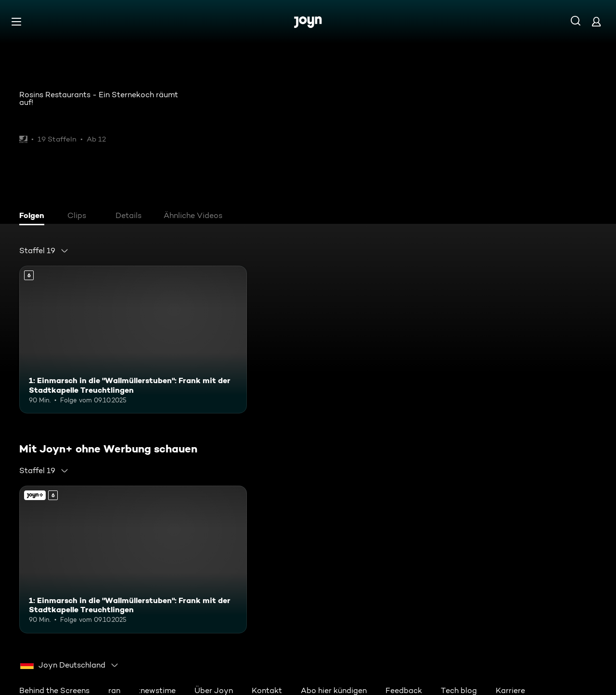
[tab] (34, 217)
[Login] (596, 21)
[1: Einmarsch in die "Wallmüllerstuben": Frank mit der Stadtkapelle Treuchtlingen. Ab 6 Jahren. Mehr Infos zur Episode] (133, 340)
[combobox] (44, 251)
